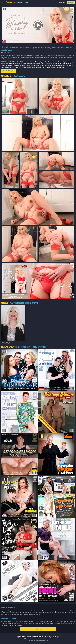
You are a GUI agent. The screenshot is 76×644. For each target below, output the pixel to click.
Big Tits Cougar (58, 62)
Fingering (16, 65)
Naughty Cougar (14, 67)
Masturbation (49, 65)
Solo (55, 67)
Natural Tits (5, 67)
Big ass (28, 62)
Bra (24, 64)
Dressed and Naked (7, 65)
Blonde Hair (9, 64)
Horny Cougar (31, 65)
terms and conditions (41, 638)
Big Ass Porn (44, 62)
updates (20, 2)
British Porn (38, 64)
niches (26, 2)
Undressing (61, 67)
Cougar (53, 64)
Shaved (28, 67)
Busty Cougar (46, 64)
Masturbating (40, 65)
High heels (23, 65)
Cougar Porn (67, 64)
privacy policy (55, 638)
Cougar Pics (59, 64)
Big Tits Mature (68, 62)
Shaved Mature (35, 67)
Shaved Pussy (44, 67)
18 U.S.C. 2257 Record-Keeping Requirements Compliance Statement (38, 636)
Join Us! (71, 2)
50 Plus (23, 62)
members (62, 2)
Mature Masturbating (60, 65)
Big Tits (51, 62)
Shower (51, 67)
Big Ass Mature (35, 62)
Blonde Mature (18, 64)
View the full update (9, 71)
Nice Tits (22, 67)
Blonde (3, 64)
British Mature (29, 64)
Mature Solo (70, 65)
